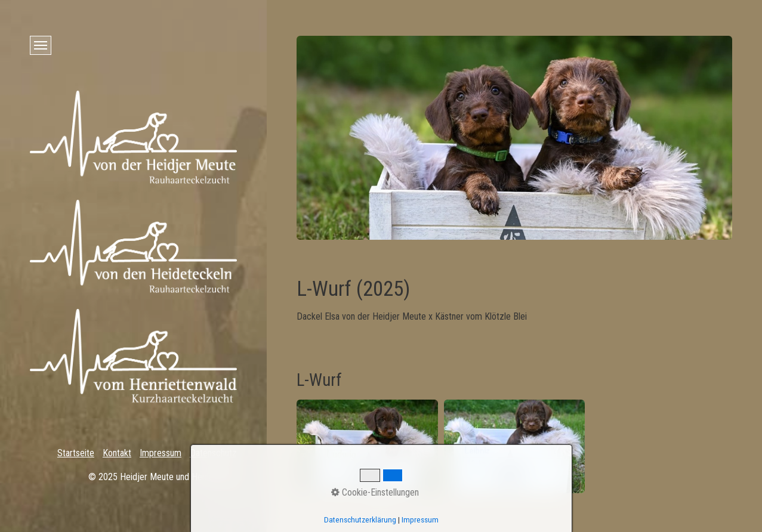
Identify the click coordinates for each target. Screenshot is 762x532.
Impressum (161, 453)
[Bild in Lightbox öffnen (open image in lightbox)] (367, 447)
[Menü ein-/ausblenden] (41, 45)
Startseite (76, 453)
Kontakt (117, 453)
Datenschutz (213, 453)
